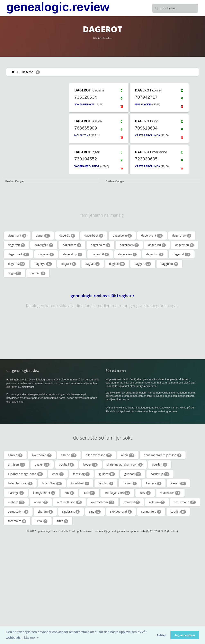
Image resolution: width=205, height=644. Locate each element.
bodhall (66, 465)
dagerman (184, 245)
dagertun (155, 254)
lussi (145, 493)
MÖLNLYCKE (143, 105)
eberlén (160, 465)
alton (128, 455)
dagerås (67, 236)
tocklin (178, 512)
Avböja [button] (161, 635)
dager (43, 236)
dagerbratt (182, 236)
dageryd (43, 264)
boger (90, 465)
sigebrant (71, 512)
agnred (15, 455)
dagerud (182, 254)
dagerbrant (152, 236)
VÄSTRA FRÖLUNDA (147, 135)
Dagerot (27, 72)
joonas (130, 483)
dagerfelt (16, 245)
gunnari (133, 474)
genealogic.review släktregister (102, 296)
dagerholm (100, 245)
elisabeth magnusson (25, 474)
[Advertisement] (33, 108)
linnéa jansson (117, 493)
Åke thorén (42, 455)
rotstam (157, 502)
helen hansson (20, 483)
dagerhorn (129, 245)
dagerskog (73, 254)
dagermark (19, 254)
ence (58, 474)
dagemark (17, 236)
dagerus (17, 264)
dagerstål (100, 254)
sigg (95, 512)
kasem (178, 483)
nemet (41, 502)
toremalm (17, 521)
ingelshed (80, 483)
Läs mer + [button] (31, 638)
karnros (154, 483)
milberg (16, 502)
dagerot (46, 254)
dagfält (93, 264)
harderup (160, 474)
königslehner (44, 493)
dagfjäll (117, 264)
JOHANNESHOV (84, 105)
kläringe (16, 493)
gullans (107, 474)
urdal (42, 521)
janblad (106, 483)
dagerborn (122, 236)
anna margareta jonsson (163, 455)
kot (69, 493)
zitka (63, 521)
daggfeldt (169, 264)
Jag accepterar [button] (185, 635)
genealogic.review (58, 7)
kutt (89, 493)
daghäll (38, 273)
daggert (143, 264)
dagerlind (157, 245)
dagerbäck (94, 236)
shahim (45, 512)
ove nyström (103, 502)
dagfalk (69, 264)
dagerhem (72, 245)
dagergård (44, 245)
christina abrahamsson (125, 465)
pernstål (132, 502)
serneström (18, 512)
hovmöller (52, 483)
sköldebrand (121, 512)
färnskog (81, 474)
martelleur (170, 493)
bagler (42, 465)
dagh (15, 273)
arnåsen (17, 465)
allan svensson (99, 455)
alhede (69, 455)
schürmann (185, 502)
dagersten (127, 254)
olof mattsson (69, 502)
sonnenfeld (151, 512)
